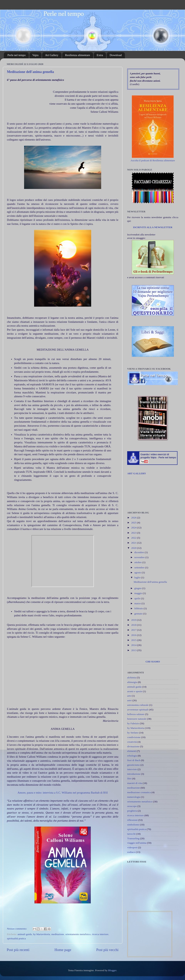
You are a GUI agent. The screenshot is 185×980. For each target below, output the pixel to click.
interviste (132, 769)
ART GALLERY (137, 473)
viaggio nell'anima (137, 843)
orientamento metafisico (78, 934)
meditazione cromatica (139, 792)
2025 (134, 523)
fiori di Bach (134, 760)
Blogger (112, 970)
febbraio (139, 608)
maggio (139, 593)
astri (129, 700)
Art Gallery (52, 55)
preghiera (132, 811)
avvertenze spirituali (138, 710)
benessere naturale (137, 719)
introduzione (134, 774)
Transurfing (133, 838)
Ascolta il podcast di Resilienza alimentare (153, 160)
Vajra (35, 55)
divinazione (133, 746)
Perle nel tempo (17, 55)
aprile (138, 598)
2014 (134, 645)
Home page (63, 950)
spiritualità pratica (16, 938)
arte (129, 696)
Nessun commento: (17, 929)
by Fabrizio (133, 723)
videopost (132, 847)
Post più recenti (18, 950)
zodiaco (131, 852)
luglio (138, 577)
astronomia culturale (138, 705)
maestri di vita (135, 783)
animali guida (25, 934)
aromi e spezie (135, 691)
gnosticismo (133, 765)
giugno (138, 588)
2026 (134, 518)
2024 (134, 528)
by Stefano (133, 733)
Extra (100, 55)
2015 (134, 640)
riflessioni (132, 820)
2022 (134, 538)
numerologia (134, 797)
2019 (134, 620)
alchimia (132, 677)
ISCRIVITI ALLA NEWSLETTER (153, 227)
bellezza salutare (136, 714)
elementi (132, 751)
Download (116, 55)
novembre (140, 557)
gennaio (139, 614)
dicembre (140, 552)
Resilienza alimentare (78, 55)
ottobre (138, 562)
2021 (134, 543)
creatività (132, 742)
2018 (134, 625)
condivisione (134, 737)
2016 (134, 635)
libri (129, 778)
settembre (140, 567)
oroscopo (132, 806)
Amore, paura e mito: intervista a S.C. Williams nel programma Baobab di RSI (63, 793)
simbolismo (133, 825)
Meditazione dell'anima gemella (30, 72)
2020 (134, 548)
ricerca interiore (100, 934)
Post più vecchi (107, 950)
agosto (138, 572)
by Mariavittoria (42, 934)
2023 (134, 533)
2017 (134, 630)
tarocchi (131, 834)
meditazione (58, 934)
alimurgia (132, 682)
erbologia (132, 756)
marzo (138, 603)
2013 (134, 650)
